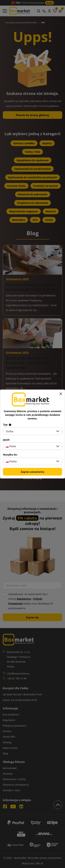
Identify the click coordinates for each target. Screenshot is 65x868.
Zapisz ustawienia (32, 472)
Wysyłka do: (10, 455)
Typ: (7, 425)
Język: (6, 440)
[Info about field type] (10, 425)
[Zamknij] (61, 394)
